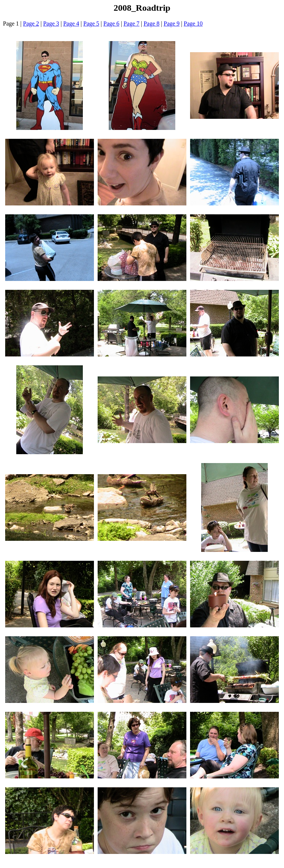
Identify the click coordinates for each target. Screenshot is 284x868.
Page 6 (111, 24)
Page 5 (91, 24)
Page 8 (151, 24)
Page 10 (193, 24)
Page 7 (131, 24)
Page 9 (172, 24)
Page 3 (51, 24)
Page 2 (31, 24)
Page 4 (71, 24)
